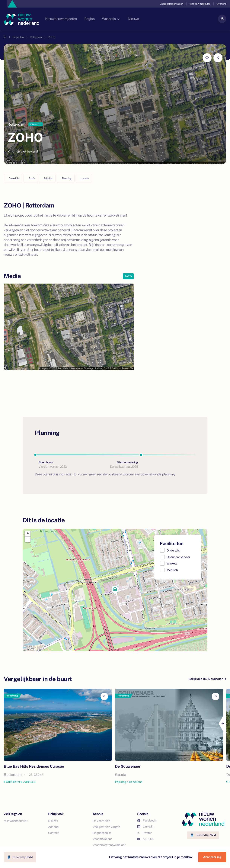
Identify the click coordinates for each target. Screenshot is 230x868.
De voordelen (101, 821)
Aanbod (53, 827)
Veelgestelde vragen (171, 4)
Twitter (144, 833)
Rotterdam (36, 37)
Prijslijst (48, 178)
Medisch (172, 570)
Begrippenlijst (102, 833)
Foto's (32, 178)
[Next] (222, 724)
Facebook (147, 820)
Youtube (145, 839)
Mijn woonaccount (16, 821)
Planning (67, 178)
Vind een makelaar (200, 4)
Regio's (96, 19)
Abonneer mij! (212, 857)
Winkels (172, 563)
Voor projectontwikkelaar (109, 845)
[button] (115, 590)
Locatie (85, 178)
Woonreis (117, 19)
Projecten (18, 37)
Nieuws (140, 19)
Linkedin (146, 826)
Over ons (221, 4)
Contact (53, 833)
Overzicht (14, 178)
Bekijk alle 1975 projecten (207, 679)
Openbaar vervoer (178, 557)
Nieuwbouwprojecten (67, 19)
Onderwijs (173, 550)
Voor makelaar (102, 839)
